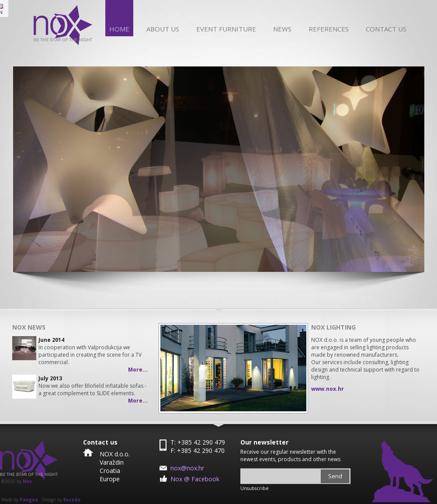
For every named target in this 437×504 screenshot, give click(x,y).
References (329, 29)
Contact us (386, 29)
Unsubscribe (255, 488)
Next (295, 368)
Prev (172, 368)
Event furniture (226, 29)
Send (335, 476)
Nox (27, 481)
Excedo (72, 500)
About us (163, 29)
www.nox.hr (328, 389)
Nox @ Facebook (195, 479)
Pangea (29, 500)
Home (119, 29)
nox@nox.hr (187, 468)
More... (138, 370)
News (282, 29)
